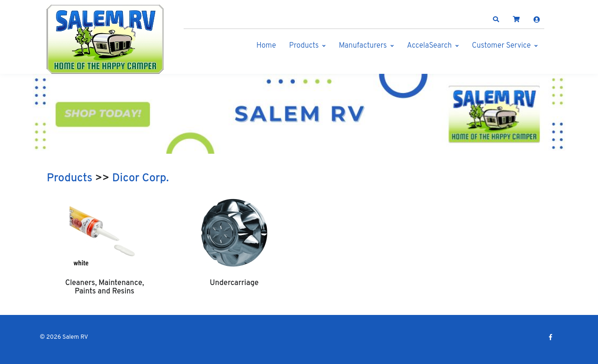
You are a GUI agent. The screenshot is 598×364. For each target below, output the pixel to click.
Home (266, 46)
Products (304, 46)
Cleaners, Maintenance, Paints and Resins (104, 287)
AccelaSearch (429, 46)
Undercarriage (234, 283)
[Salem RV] (105, 39)
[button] (496, 20)
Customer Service (501, 46)
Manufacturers (363, 46)
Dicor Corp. (140, 178)
